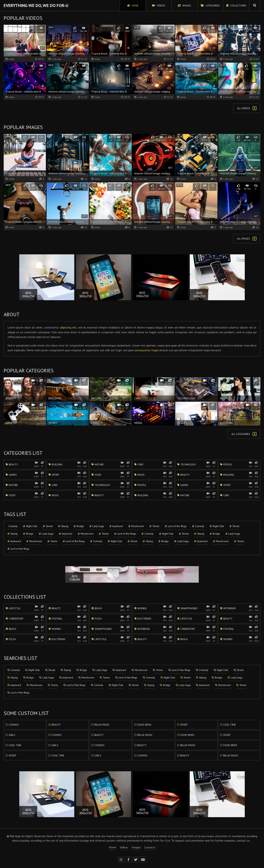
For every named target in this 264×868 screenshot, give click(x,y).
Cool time (228, 725)
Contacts (150, 847)
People (239, 464)
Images (184, 6)
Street (48, 526)
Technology (196, 464)
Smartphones (196, 608)
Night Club (30, 526)
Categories (210, 6)
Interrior (239, 608)
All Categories (244, 434)
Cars (153, 464)
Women (153, 608)
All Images (247, 239)
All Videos (247, 108)
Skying (63, 526)
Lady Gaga (97, 526)
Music (153, 475)
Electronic (153, 619)
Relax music (101, 725)
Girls (10, 735)
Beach (111, 608)
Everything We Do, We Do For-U (36, 5)
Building (68, 464)
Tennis (154, 526)
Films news (143, 725)
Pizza (111, 619)
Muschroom (136, 526)
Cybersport (25, 619)
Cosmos (12, 725)
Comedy (13, 526)
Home (133, 6)
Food (111, 475)
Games (25, 475)
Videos (159, 6)
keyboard (116, 526)
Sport (68, 475)
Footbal (68, 619)
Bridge (79, 526)
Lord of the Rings (176, 526)
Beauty (25, 464)
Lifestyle (25, 608)
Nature (111, 464)
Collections (236, 6)
